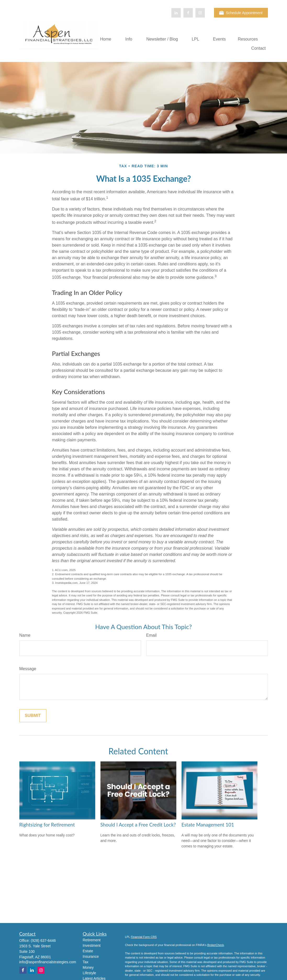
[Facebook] (188, 13)
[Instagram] (41, 970)
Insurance (91, 956)
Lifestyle (89, 973)
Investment (92, 945)
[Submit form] (33, 716)
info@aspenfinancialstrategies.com (48, 962)
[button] (106, 39)
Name (25, 635)
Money (88, 967)
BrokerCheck (216, 945)
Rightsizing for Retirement (47, 825)
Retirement (92, 940)
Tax (86, 962)
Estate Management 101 (208, 825)
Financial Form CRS (144, 937)
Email (151, 635)
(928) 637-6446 (43, 941)
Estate (88, 951)
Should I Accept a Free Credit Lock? (138, 825)
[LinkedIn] (176, 13)
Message (28, 669)
